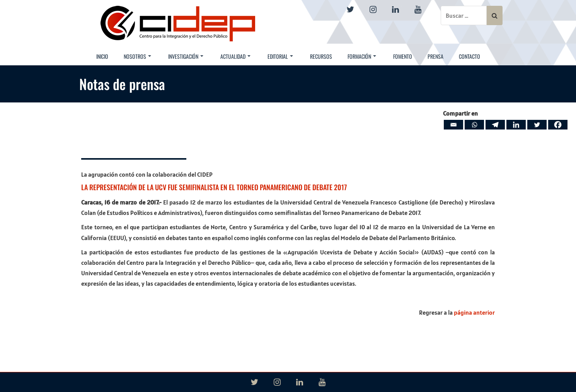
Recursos (321, 56)
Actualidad (235, 56)
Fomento (403, 56)
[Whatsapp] (474, 125)
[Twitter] (537, 125)
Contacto (469, 56)
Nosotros (137, 56)
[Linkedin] (516, 125)
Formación (362, 56)
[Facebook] (558, 125)
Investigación (186, 56)
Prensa (435, 56)
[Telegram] (495, 125)
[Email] (453, 125)
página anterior (474, 312)
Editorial (280, 56)
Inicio (102, 56)
